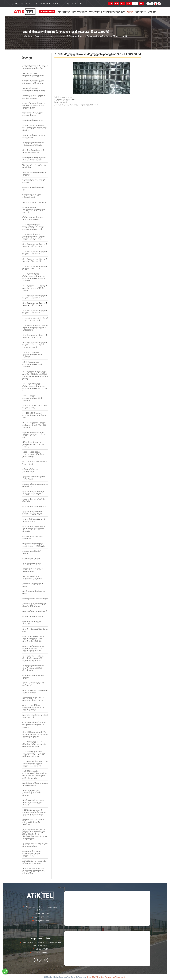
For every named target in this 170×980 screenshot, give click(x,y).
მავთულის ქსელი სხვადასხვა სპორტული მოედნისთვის (33, 493)
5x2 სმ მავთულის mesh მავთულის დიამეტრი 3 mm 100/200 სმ (34, 336)
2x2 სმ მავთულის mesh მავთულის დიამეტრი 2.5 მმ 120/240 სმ (34, 268)
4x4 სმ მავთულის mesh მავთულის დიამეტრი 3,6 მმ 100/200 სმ (34, 312)
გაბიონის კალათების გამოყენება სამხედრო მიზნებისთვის (34, 605)
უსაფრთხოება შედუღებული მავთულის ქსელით (32, 114)
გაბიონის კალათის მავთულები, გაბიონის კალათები (34, 97)
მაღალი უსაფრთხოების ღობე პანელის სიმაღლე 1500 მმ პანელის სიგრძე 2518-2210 (33, 639)
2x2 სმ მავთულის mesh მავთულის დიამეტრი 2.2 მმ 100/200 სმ (34, 245)
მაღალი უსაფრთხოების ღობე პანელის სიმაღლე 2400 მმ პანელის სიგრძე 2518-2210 (33, 658)
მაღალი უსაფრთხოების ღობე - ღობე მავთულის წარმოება (34, 144)
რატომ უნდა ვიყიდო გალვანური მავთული (34, 181)
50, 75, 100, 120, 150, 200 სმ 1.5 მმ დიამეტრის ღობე (34, 407)
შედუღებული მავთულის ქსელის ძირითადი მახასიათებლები (34, 159)
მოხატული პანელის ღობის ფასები (35, 611)
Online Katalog (47, 12)
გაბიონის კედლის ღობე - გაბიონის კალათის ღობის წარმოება (32, 793)
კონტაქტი (152, 12)
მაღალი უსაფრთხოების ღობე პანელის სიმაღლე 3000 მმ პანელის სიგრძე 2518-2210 (33, 668)
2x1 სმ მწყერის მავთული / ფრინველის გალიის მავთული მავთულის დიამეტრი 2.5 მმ (33, 227)
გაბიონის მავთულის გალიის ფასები (32, 585)
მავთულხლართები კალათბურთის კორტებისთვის (35, 485)
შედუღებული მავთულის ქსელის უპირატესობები (34, 136)
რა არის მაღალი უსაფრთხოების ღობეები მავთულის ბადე (34, 862)
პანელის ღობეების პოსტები (32, 616)
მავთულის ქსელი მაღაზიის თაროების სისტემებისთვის (32, 513)
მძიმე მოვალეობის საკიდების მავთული (33, 677)
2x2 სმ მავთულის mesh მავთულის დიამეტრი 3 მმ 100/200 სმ (34, 260)
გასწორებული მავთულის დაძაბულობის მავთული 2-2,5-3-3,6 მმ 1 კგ (34, 445)
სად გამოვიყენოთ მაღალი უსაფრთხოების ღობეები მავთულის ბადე (32, 854)
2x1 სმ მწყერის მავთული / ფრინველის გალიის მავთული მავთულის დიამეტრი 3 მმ (33, 237)
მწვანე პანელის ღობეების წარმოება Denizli (31, 623)
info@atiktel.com (42, 921)
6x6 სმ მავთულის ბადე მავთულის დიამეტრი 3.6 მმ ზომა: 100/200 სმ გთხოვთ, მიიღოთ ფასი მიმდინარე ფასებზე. (35, 375)
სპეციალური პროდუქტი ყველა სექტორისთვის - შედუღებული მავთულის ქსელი (33, 105)
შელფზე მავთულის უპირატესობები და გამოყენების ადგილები (34, 210)
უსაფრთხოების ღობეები (31, 559)
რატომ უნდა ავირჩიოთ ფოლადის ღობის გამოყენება (35, 784)
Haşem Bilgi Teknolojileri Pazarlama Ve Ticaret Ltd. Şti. (106, 977)
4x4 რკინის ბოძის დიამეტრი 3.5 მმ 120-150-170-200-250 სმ (35, 319)
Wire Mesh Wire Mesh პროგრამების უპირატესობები (33, 75)
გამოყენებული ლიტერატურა (113, 12)
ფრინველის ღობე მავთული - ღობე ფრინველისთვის (33, 218)
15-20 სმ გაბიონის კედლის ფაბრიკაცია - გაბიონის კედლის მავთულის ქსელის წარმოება (34, 812)
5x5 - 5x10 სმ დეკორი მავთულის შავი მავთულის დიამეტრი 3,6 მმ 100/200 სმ (34, 425)
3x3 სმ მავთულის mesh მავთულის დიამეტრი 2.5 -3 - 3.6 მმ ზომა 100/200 (34, 288)
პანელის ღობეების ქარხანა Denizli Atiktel (35, 630)
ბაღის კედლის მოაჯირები (31, 564)
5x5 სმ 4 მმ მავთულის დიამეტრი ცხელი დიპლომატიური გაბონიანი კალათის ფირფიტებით (35, 734)
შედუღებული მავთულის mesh (33, 120)
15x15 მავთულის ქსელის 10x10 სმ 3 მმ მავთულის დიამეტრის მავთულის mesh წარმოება (35, 764)
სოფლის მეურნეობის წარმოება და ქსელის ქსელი (34, 520)
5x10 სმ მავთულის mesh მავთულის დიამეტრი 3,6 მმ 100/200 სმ (32, 355)
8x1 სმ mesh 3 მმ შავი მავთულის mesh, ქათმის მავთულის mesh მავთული (34, 725)
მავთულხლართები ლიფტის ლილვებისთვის (32, 570)
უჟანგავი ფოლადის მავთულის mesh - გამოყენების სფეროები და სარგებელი (34, 128)
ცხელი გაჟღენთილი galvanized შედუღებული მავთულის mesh (34, 699)
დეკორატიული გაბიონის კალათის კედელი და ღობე (35, 716)
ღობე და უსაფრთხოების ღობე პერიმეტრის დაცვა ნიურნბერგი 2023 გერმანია (33, 871)
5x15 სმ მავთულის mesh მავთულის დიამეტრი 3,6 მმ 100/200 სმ (32, 364)
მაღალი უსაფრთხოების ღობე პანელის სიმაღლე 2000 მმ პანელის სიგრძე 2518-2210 (33, 649)
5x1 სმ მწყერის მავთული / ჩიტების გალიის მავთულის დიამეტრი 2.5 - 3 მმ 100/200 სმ (35, 328)
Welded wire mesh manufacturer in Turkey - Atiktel (34, 463)
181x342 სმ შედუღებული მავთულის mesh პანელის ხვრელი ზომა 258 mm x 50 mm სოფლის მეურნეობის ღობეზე (34, 775)
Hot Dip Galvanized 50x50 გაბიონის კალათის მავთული (35, 691)
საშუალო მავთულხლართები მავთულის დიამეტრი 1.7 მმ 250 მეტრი (33, 435)
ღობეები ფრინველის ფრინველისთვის (30, 470)
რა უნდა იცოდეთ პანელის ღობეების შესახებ (32, 196)
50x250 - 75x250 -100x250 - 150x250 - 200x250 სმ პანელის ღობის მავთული (33, 454)
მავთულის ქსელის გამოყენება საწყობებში (33, 500)
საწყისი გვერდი (63, 12)
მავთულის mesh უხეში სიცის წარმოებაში (32, 537)
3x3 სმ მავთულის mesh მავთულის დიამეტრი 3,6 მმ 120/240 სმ (34, 297)
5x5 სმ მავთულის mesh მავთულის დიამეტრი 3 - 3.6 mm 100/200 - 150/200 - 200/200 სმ (34, 345)
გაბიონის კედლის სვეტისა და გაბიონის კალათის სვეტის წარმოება (33, 803)
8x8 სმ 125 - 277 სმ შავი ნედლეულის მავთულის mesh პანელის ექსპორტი (33, 708)
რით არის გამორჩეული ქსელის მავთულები (34, 174)
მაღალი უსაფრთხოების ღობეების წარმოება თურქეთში (35, 845)
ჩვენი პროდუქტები (79, 12)
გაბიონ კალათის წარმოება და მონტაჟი (33, 592)
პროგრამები (94, 12)
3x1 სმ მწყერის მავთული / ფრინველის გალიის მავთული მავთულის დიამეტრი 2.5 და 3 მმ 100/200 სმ (34, 277)
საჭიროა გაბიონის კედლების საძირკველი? (33, 684)
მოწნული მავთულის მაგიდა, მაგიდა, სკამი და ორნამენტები (33, 545)
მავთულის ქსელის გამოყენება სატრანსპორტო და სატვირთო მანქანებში (33, 529)
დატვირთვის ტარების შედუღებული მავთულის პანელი (34, 89)
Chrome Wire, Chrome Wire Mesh (34, 202)
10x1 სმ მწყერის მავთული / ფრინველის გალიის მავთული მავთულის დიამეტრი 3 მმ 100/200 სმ (34, 387)
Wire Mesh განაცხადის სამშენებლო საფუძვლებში (32, 577)
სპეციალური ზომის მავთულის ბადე (33, 189)
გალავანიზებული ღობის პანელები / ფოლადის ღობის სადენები (35, 67)
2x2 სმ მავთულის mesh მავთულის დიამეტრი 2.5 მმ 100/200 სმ (34, 253)
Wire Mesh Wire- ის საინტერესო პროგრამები (34, 166)
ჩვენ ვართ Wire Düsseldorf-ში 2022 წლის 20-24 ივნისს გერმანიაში (33, 822)
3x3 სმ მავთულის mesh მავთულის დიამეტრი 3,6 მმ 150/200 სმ (34, 304)
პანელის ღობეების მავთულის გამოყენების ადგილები (33, 151)
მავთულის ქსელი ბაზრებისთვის (34, 506)
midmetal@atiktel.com (42, 953)
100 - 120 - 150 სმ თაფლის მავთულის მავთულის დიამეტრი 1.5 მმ (34, 415)
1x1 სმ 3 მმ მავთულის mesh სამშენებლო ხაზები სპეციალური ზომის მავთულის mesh (34, 744)
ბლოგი (130, 12)
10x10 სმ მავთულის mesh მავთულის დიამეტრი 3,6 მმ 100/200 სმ (32, 398)
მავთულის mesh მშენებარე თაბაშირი (32, 552)
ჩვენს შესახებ (141, 12)
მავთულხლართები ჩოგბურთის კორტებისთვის (33, 478)
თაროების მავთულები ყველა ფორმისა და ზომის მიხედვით (33, 82)
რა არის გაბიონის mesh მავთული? (35, 599)
